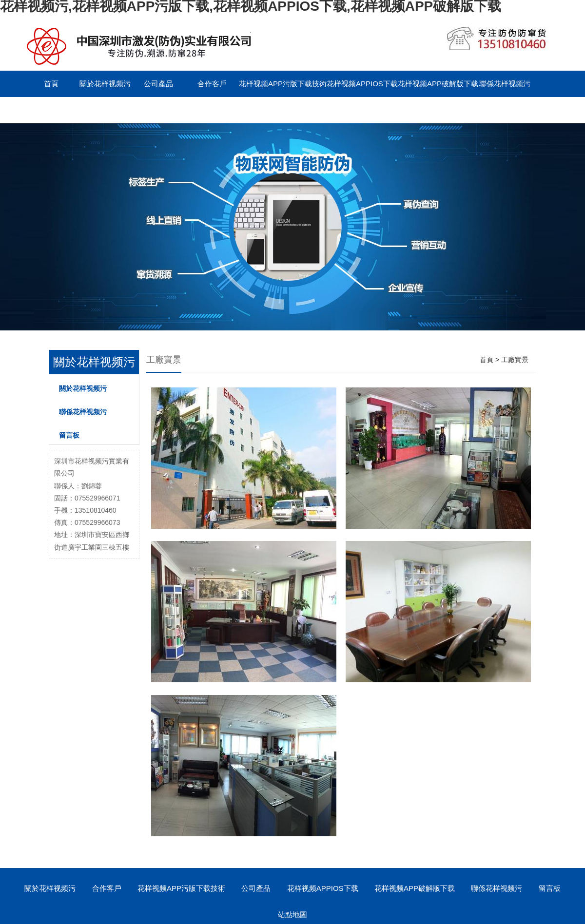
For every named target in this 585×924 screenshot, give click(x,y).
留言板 (51, 110)
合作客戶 (212, 84)
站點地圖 (292, 914)
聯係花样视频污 (505, 84)
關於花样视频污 (105, 84)
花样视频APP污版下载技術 (283, 84)
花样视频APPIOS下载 (362, 84)
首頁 (51, 84)
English (105, 110)
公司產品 (158, 84)
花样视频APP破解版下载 (438, 84)
